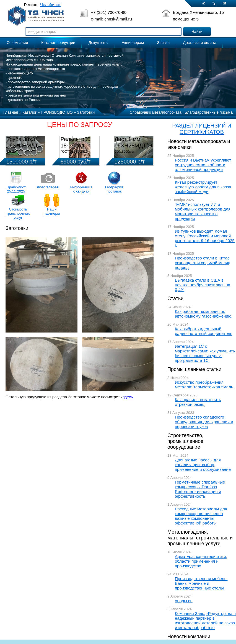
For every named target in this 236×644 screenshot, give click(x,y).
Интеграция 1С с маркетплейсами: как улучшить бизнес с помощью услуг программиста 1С (205, 353)
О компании (17, 43)
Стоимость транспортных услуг (18, 213)
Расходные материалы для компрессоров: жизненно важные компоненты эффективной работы (201, 516)
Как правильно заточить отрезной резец (198, 402)
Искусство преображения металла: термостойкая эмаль (204, 385)
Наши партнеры (52, 211)
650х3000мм (124, 152)
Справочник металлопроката (156, 112)
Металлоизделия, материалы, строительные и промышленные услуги (200, 538)
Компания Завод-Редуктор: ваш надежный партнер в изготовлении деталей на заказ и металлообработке (205, 620)
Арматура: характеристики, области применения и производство (201, 561)
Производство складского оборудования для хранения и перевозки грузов (204, 422)
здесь (128, 397)
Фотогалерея (48, 187)
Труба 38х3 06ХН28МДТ (22, 142)
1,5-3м (11, 152)
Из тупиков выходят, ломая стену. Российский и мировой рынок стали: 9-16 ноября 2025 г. (205, 238)
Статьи (175, 298)
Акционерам (133, 43)
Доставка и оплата (200, 43)
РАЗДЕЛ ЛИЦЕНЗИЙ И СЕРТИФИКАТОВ (202, 129)
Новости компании (189, 637)
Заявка (163, 43)
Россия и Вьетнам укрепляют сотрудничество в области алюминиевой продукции (203, 165)
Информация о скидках (81, 189)
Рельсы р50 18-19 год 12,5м (76, 146)
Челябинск (50, 5)
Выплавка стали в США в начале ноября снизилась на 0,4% (203, 285)
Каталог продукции (58, 43)
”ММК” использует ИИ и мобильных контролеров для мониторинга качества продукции (203, 211)
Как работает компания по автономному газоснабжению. (204, 314)
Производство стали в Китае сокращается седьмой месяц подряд (203, 263)
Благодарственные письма (209, 112)
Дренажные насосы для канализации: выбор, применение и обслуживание (203, 465)
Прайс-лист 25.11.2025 (16, 189)
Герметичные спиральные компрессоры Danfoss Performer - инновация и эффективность (200, 489)
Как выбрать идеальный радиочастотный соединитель (204, 331)
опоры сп (184, 601)
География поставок (114, 189)
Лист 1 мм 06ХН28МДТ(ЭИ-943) (142, 142)
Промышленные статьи (194, 369)
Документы (98, 43)
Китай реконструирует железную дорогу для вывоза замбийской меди (203, 187)
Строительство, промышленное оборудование (185, 441)
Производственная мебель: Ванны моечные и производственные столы (201, 583)
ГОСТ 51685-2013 (74, 152)
